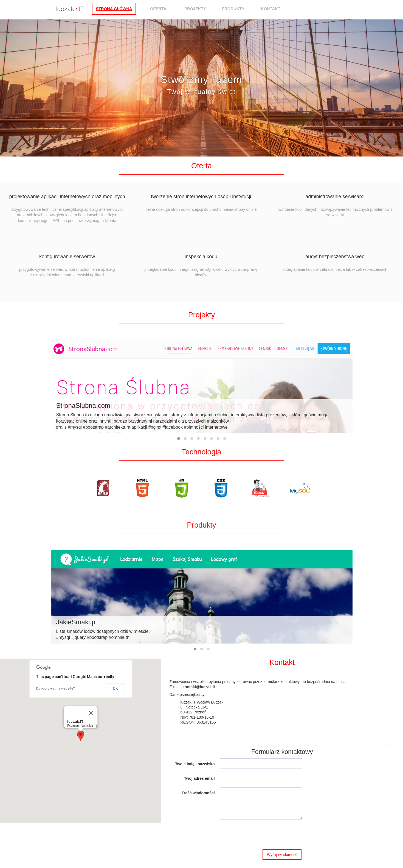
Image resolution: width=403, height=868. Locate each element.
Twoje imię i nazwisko (195, 764)
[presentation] (261, 835)
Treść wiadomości (198, 793)
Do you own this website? (56, 688)
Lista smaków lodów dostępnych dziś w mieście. (202, 629)
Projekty (203, 9)
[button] (81, 736)
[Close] (91, 713)
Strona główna (122, 9)
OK (115, 688)
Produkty (241, 9)
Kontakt (278, 9)
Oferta (166, 9)
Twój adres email (199, 778)
